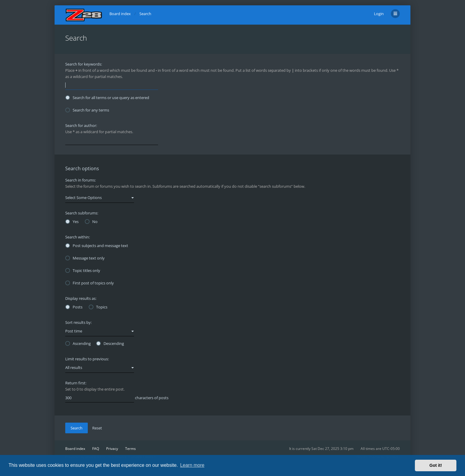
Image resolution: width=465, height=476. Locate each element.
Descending (110, 343)
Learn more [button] (192, 465)
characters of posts (117, 398)
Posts (74, 307)
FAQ (96, 449)
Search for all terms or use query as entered (107, 98)
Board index (75, 449)
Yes (72, 222)
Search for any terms (87, 110)
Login (379, 14)
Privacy (112, 449)
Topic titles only (83, 270)
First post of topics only (90, 283)
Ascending (78, 343)
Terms (130, 449)
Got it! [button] (436, 465)
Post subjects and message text (97, 246)
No (91, 222)
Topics (98, 307)
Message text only (85, 258)
